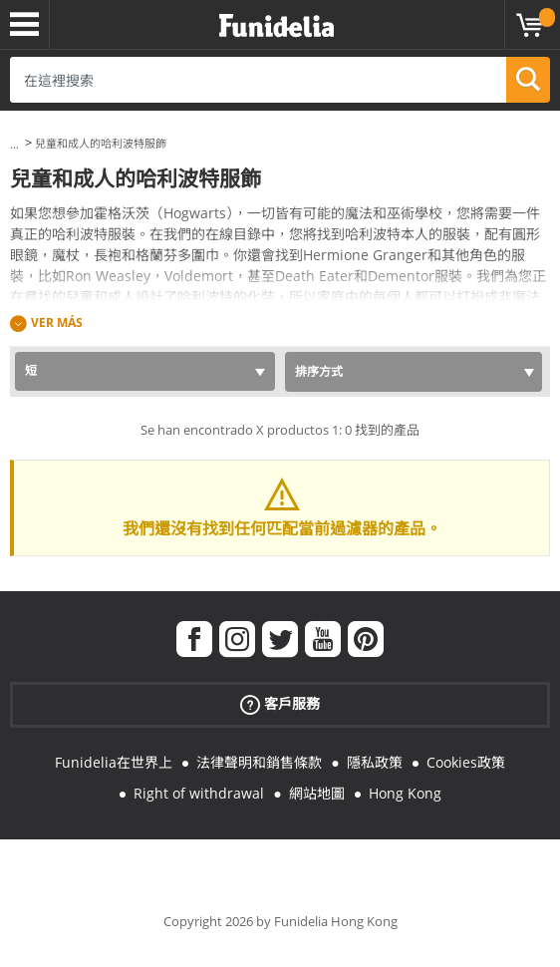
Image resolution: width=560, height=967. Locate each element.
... (14, 144)
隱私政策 (375, 762)
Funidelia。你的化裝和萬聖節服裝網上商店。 (277, 26)
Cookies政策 (466, 762)
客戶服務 (280, 704)
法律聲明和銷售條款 (259, 762)
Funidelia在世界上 (114, 762)
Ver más (57, 322)
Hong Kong (405, 793)
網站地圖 (317, 793)
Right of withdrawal (199, 793)
